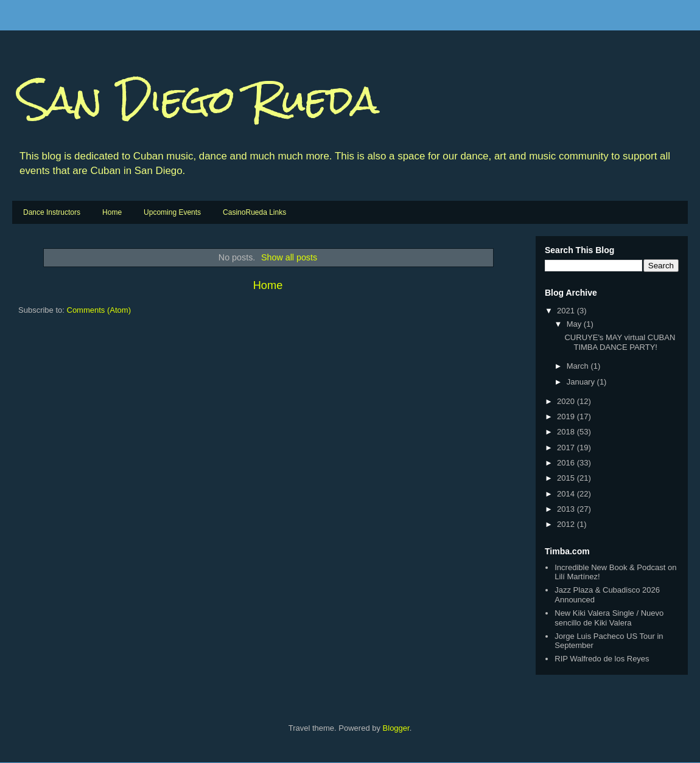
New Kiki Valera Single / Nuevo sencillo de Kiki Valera (609, 618)
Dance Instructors (52, 212)
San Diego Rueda (199, 99)
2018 (567, 432)
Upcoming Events (172, 212)
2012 (567, 524)
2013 (567, 509)
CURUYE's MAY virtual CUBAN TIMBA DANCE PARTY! (620, 342)
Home (112, 212)
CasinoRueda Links (254, 212)
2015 (567, 478)
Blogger (396, 728)
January (582, 382)
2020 (567, 401)
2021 (567, 311)
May (575, 324)
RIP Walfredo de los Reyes (602, 659)
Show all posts (289, 257)
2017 (567, 448)
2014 (567, 494)
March (579, 366)
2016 (567, 463)
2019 (567, 416)
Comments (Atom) (99, 310)
